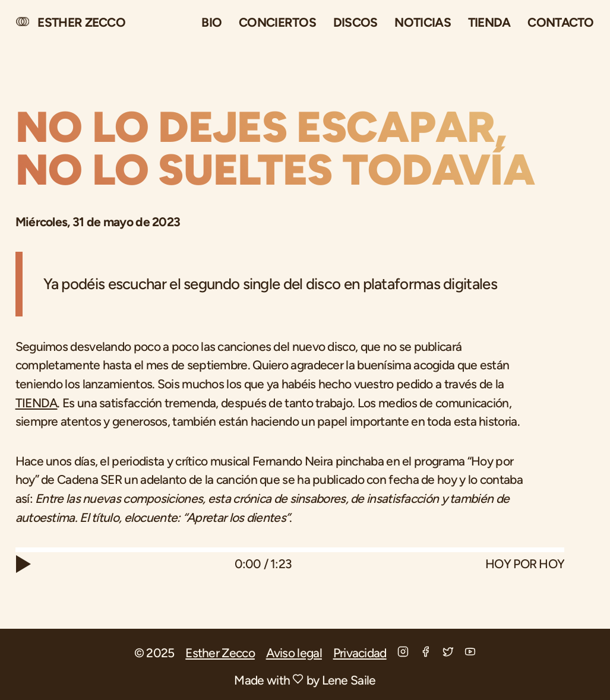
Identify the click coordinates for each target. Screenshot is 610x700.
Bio (211, 22)
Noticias (422, 22)
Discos (355, 22)
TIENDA (37, 403)
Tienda (489, 22)
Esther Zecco (220, 653)
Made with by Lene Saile (305, 680)
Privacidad (360, 653)
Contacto (560, 22)
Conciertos (277, 22)
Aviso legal (294, 653)
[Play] (28, 564)
